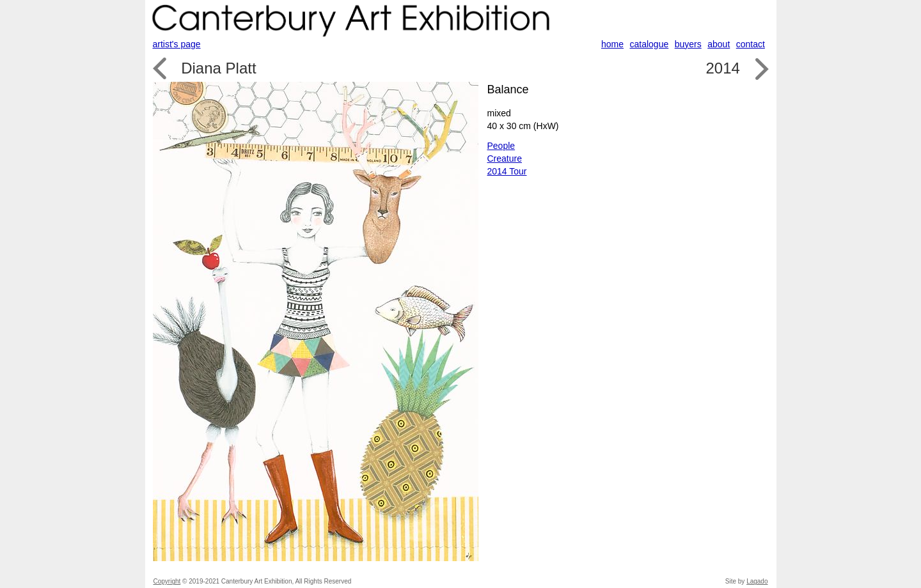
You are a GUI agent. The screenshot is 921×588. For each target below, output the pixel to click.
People (501, 146)
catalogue (649, 44)
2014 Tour (507, 171)
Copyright (167, 581)
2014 (722, 68)
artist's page (177, 44)
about (719, 44)
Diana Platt (218, 68)
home (612, 44)
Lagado (757, 581)
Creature (505, 159)
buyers (688, 44)
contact (751, 44)
